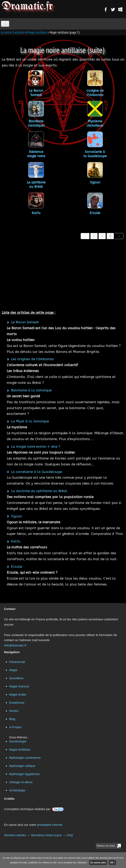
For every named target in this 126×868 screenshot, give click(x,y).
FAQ (70, 835)
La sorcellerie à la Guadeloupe (36, 472)
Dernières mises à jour (46, 835)
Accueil (5, 32)
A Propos (15, 727)
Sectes (14, 711)
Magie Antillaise (37, 32)
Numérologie (18, 741)
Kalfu (21, 541)
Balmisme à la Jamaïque (31, 390)
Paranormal (17, 662)
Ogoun (21, 516)
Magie (13, 670)
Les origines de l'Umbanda (32, 359)
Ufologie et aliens (21, 782)
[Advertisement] (63, 275)
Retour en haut (106, 846)
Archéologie (17, 790)
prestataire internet (50, 825)
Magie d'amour (19, 686)
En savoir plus (98, 862)
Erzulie (17, 567)
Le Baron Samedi (25, 322)
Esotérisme (17, 703)
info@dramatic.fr (15, 645)
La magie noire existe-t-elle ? (36, 446)
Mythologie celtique (22, 766)
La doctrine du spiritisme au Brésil (39, 491)
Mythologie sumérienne (25, 758)
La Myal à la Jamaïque (30, 421)
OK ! (112, 862)
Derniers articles (15, 835)
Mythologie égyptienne (24, 774)
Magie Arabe (18, 694)
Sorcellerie (18, 32)
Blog (12, 719)
